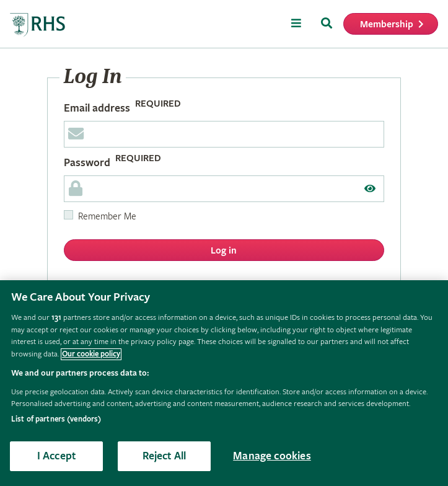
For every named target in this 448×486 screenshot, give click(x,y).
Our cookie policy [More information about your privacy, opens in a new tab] (91, 354)
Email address (97, 108)
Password (87, 163)
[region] (224, 383)
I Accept (56, 456)
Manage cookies (272, 456)
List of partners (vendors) (56, 419)
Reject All (165, 456)
